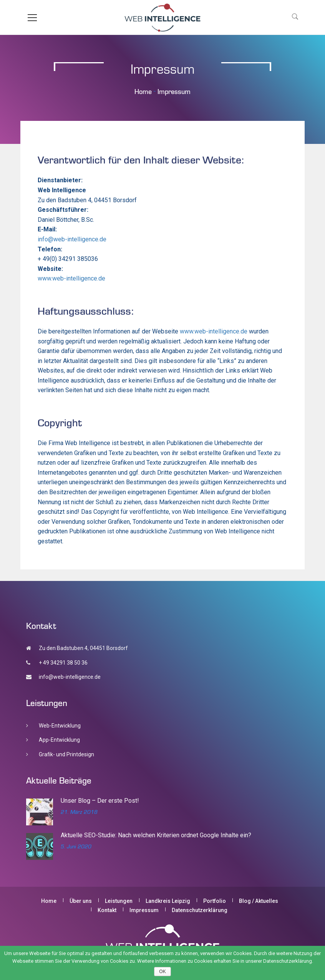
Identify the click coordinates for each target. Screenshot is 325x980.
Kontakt (107, 910)
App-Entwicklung (59, 740)
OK (162, 972)
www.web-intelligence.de (71, 278)
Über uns (81, 901)
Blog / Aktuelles (259, 901)
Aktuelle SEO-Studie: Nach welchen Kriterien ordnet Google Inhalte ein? (156, 835)
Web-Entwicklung (60, 726)
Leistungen (119, 901)
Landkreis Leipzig (168, 901)
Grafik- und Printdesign (66, 754)
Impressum (144, 910)
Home (143, 92)
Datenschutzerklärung (200, 910)
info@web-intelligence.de (72, 239)
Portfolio (215, 901)
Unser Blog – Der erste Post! (100, 801)
